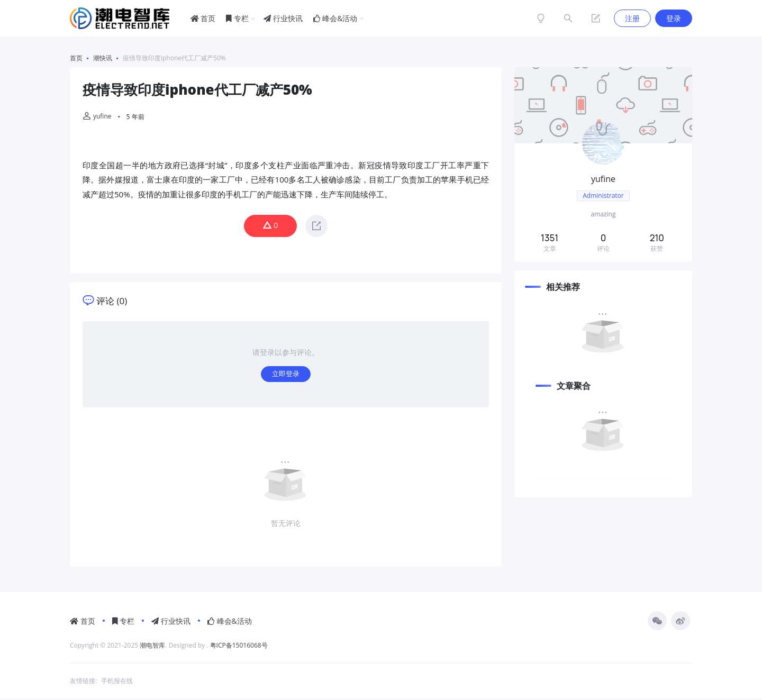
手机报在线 (117, 682)
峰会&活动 (335, 18)
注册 (632, 18)
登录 (674, 18)
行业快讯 (283, 18)
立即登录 (286, 375)
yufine (97, 116)
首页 (203, 18)
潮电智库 (152, 647)
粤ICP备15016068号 (239, 647)
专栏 (237, 18)
